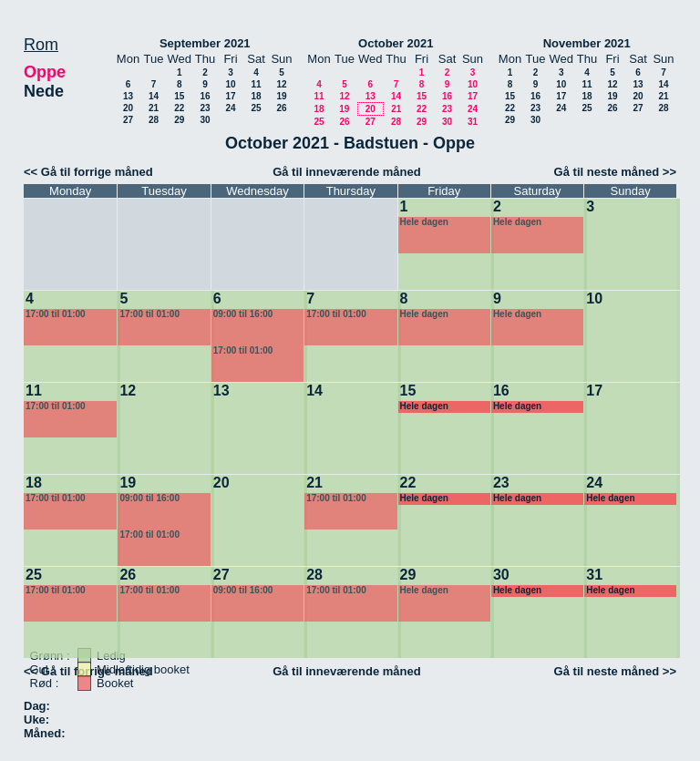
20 (128, 108)
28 (154, 120)
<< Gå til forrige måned (88, 172)
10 (230, 84)
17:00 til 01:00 (56, 314)
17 (230, 96)
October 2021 (396, 43)
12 (281, 84)
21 (154, 108)
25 (256, 108)
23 (205, 108)
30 (205, 120)
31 (473, 122)
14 (154, 96)
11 (256, 84)
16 (205, 96)
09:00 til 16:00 (243, 314)
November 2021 (587, 43)
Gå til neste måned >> (615, 172)
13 (128, 96)
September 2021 (205, 43)
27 (128, 120)
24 (230, 108)
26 (281, 108)
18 (256, 96)
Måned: (45, 733)
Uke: (36, 720)
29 (179, 120)
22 (179, 108)
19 (281, 96)
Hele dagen (424, 222)
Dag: (37, 706)
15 (179, 96)
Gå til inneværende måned (347, 172)
